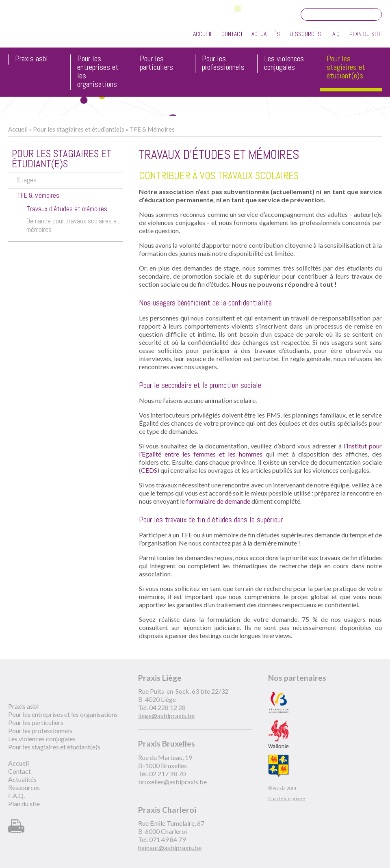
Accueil (203, 34)
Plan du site (366, 34)
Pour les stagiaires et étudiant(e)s (346, 68)
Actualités (266, 34)
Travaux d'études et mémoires (67, 209)
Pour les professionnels (223, 63)
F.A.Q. (335, 34)
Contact (232, 34)
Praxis (45, 28)
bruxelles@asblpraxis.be (172, 782)
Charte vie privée (287, 798)
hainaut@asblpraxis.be (170, 847)
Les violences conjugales (284, 63)
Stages (27, 180)
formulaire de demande (219, 501)
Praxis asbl (31, 59)
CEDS (149, 470)
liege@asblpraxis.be (166, 715)
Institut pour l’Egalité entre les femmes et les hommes (260, 450)
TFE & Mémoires (152, 129)
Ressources (305, 34)
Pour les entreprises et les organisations (98, 72)
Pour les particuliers (156, 63)
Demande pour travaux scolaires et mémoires (73, 225)
